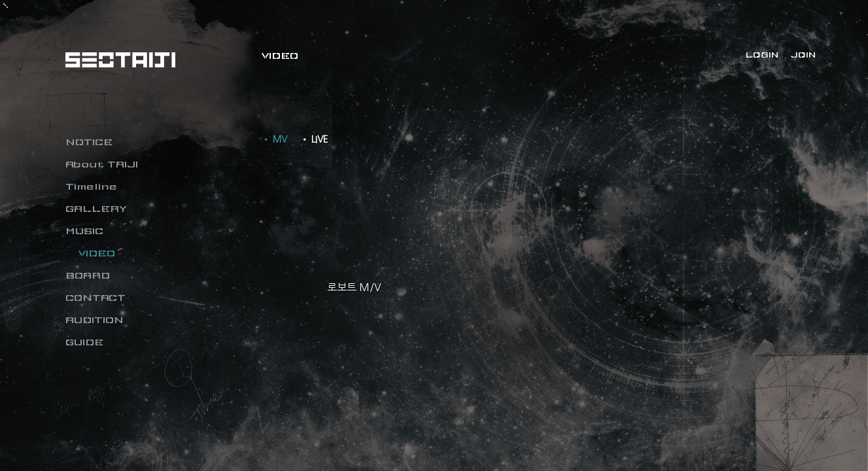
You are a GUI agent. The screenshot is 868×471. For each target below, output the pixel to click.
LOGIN (762, 55)
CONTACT (95, 298)
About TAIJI (102, 164)
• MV (274, 139)
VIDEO (97, 253)
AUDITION (95, 320)
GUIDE (84, 342)
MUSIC (84, 231)
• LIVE (314, 139)
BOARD (88, 275)
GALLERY (96, 209)
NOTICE (89, 142)
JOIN (803, 55)
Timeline (91, 186)
